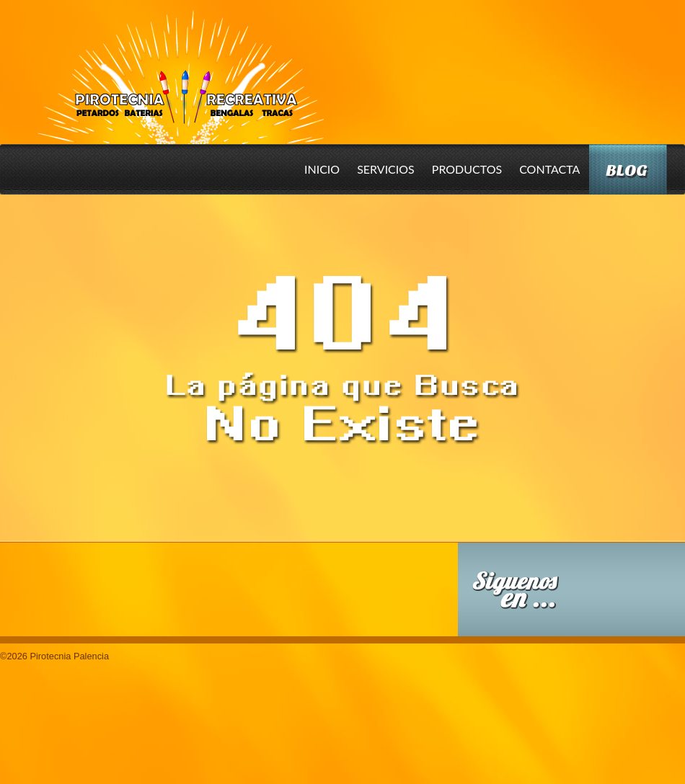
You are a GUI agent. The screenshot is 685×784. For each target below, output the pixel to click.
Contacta (549, 169)
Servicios (386, 169)
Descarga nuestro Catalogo (352, 597)
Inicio (322, 169)
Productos (467, 169)
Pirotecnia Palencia (180, 67)
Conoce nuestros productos (115, 587)
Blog (626, 170)
